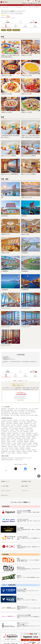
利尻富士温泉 (27, 423)
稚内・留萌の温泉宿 (30, 410)
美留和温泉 (25, 453)
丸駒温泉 (19, 445)
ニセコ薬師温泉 (25, 427)
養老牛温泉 (14, 445)
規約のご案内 (25, 486)
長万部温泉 (22, 450)
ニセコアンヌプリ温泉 (6, 445)
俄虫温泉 (35, 422)
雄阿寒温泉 (16, 423)
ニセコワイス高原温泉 (13, 428)
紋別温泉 (29, 438)
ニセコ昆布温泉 (20, 441)
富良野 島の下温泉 (11, 438)
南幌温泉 (14, 435)
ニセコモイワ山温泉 (12, 432)
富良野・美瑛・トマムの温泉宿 (18, 412)
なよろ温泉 (8, 453)
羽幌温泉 (33, 420)
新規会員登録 (33, 5)
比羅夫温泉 (28, 448)
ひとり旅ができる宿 (18, 460)
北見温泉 (24, 438)
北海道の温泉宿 (6, 7)
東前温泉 (15, 420)
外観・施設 (16, 30)
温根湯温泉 (18, 438)
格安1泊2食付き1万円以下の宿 (7, 458)
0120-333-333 (22, 394)
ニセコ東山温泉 (18, 427)
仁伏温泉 (32, 440)
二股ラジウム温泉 (5, 450)
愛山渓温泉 (34, 450)
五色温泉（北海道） (5, 430)
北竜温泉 (3, 422)
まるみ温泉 (13, 425)
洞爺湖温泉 (32, 441)
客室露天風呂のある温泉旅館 (7, 460)
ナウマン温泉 (14, 440)
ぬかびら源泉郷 (12, 451)
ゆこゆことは (4, 495)
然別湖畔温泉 (4, 446)
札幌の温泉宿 (4, 409)
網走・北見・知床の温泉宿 (31, 412)
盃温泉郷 (19, 443)
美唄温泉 (9, 435)
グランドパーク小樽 (27, 7)
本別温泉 (16, 437)
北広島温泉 (3, 435)
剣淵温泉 (3, 425)
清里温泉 (8, 440)
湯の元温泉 (25, 425)
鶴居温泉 (21, 423)
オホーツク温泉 (22, 420)
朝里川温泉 (29, 445)
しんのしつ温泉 (4, 448)
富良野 (27, 430)
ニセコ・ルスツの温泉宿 (33, 409)
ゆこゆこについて (26, 5)
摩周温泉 (9, 443)
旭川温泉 (31, 432)
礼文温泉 (28, 420)
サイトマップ (25, 491)
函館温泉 (33, 437)
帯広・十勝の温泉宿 (5, 415)
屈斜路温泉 (3, 433)
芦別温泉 (30, 443)
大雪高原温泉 (22, 448)
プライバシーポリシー (6, 491)
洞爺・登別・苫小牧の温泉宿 (7, 410)
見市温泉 (15, 446)
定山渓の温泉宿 (11, 409)
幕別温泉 (23, 435)
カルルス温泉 (35, 445)
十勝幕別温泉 (36, 435)
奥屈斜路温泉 (29, 422)
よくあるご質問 (5, 486)
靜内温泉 (32, 430)
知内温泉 (3, 453)
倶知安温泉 (21, 428)
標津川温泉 (22, 430)
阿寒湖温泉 (9, 433)
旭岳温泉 (24, 445)
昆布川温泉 (11, 427)
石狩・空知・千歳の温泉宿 (25, 414)
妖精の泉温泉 (15, 433)
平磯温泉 (17, 430)
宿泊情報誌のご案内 (26, 481)
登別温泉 (35, 451)
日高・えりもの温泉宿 (15, 415)
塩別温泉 (12, 430)
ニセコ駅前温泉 (4, 427)
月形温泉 (9, 441)
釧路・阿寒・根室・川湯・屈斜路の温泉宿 (10, 414)
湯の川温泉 (10, 446)
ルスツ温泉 (33, 423)
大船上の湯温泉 (9, 423)
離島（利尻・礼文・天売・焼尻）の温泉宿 (29, 415)
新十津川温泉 (9, 422)
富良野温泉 (3, 438)
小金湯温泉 (18, 451)
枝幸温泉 (8, 425)
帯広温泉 (3, 423)
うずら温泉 (3, 420)
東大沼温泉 (30, 451)
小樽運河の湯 (19, 453)
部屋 (9, 30)
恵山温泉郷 (35, 443)
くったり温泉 (4, 437)
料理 (3, 30)
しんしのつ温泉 (22, 422)
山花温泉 (3, 440)
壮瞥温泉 (16, 448)
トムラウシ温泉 (22, 446)
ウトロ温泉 (14, 443)
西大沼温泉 (28, 437)
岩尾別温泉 (24, 451)
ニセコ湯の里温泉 (28, 428)
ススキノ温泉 (22, 433)
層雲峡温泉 (26, 441)
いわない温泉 (20, 432)
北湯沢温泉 (3, 441)
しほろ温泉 (12, 450)
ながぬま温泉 (10, 420)
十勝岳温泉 (3, 443)
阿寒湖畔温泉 (15, 422)
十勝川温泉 (11, 448)
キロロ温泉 (35, 433)
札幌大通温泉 (29, 433)
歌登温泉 (14, 453)
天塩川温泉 (28, 450)
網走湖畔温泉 (33, 446)
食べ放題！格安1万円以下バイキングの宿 (23, 458)
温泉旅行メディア (5, 481)
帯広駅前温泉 (10, 437)
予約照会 (31, 2)
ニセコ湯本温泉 (33, 427)
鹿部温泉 (17, 450)
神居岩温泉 (34, 438)
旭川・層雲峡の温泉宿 (6, 412)
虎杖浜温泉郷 (22, 437)
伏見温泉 (18, 435)
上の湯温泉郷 (20, 440)
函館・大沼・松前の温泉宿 (19, 410)
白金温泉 (28, 446)
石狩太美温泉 (19, 425)
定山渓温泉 (25, 443)
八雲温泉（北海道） (33, 425)
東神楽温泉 (26, 432)
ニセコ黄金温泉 (4, 428)
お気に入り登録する (18, 13)
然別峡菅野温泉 (4, 451)
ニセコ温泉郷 (4, 432)
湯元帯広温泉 (29, 435)
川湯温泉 (14, 441)
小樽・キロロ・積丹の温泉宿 (16, 7)
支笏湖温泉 (26, 440)
